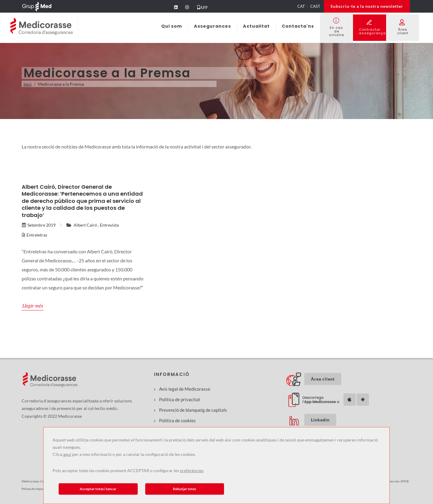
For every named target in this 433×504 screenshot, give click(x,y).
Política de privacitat (180, 399)
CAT (301, 6)
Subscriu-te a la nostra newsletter (367, 6)
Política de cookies (177, 420)
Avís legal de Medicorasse (185, 389)
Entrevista (109, 225)
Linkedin (320, 420)
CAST (315, 6)
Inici (28, 84)
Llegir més (33, 306)
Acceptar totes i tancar (98, 489)
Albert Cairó (85, 225)
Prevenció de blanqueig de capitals (193, 410)
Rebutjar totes (184, 489)
